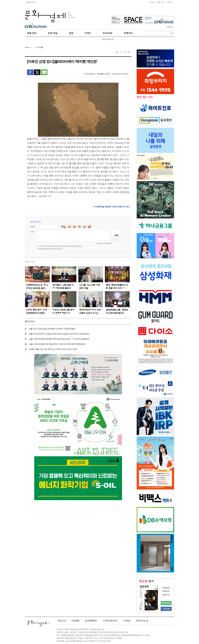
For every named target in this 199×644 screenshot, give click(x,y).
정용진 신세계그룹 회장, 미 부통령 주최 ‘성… (64, 311)
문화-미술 (53, 33)
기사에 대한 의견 (110, 621)
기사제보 (169, 2)
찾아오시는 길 (142, 621)
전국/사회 (107, 33)
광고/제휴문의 (91, 621)
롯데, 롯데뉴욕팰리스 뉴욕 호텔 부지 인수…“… (117, 286)
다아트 (88, 33)
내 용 (32, 232)
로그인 (152, 2)
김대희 (107, 74)
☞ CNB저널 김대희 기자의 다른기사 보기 (112, 207)
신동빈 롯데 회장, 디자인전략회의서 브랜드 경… (36, 313)
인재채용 (75, 621)
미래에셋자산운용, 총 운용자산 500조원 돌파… (37, 286)
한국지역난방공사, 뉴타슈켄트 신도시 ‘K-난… (90, 311)
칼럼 (71, 33)
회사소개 (62, 621)
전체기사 (128, 33)
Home (27, 47)
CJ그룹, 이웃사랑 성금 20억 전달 (89, 286)
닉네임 (32, 227)
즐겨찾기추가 (31, 2)
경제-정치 (32, 33)
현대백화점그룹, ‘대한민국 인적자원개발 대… (117, 311)
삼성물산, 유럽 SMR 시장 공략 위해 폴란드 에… (63, 288)
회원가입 (160, 2)
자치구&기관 (107, 39)
